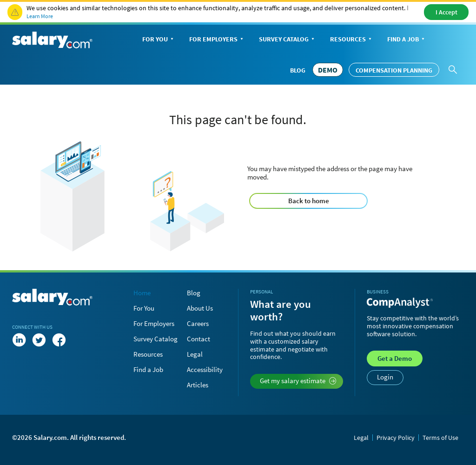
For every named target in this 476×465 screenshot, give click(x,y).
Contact (198, 339)
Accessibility (205, 369)
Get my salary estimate (298, 381)
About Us (200, 308)
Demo (395, 358)
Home (142, 293)
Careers (198, 323)
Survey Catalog (288, 40)
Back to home (309, 201)
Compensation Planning (394, 70)
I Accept (446, 12)
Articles (198, 385)
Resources (352, 40)
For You (159, 40)
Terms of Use (440, 438)
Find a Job (407, 40)
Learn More (40, 16)
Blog (298, 70)
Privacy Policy (396, 438)
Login (385, 377)
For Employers (217, 40)
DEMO (328, 70)
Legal (195, 354)
